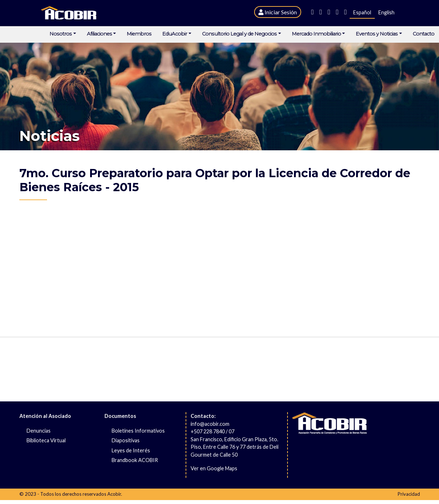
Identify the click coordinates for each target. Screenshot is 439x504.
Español (362, 12)
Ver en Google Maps (214, 468)
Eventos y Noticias (377, 34)
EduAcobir (175, 34)
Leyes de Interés (131, 450)
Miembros (139, 34)
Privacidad (409, 494)
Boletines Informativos (138, 431)
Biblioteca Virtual (46, 440)
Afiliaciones (99, 34)
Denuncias (39, 431)
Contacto (424, 34)
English (386, 12)
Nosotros (61, 34)
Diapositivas (126, 440)
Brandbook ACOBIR (135, 460)
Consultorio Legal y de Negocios (239, 34)
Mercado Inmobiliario (316, 34)
